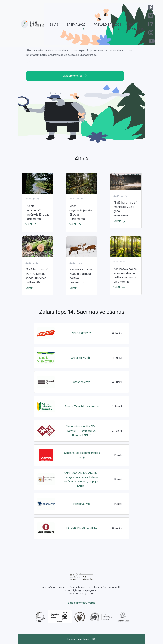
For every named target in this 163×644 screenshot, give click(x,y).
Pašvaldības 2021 (107, 25)
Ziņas (54, 25)
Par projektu (137, 27)
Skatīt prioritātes (75, 76)
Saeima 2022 (76, 25)
